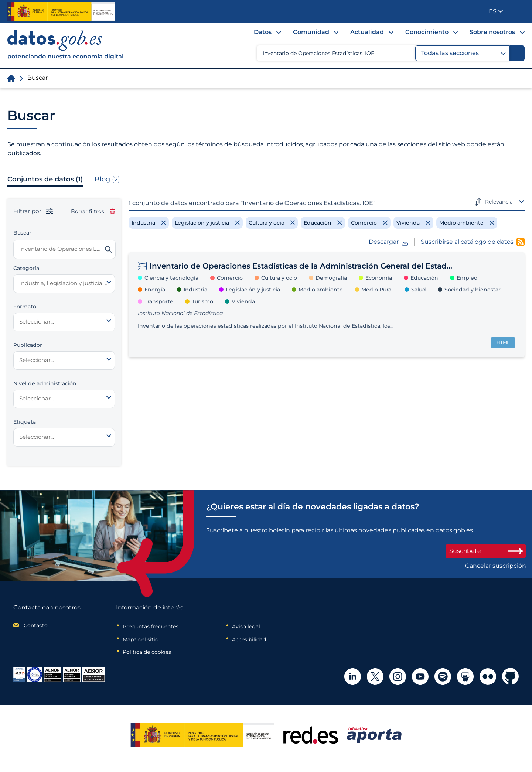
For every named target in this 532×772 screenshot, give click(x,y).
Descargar (388, 242)
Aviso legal (246, 626)
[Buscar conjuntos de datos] (64, 249)
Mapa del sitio (141, 639)
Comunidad (311, 32)
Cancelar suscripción (496, 566)
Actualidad (367, 32)
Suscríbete (486, 551)
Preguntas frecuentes (151, 626)
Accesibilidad (249, 639)
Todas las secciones (463, 53)
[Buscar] (517, 53)
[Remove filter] (149, 223)
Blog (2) (107, 179)
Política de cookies (147, 652)
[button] (496, 11)
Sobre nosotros (492, 32)
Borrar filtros (93, 211)
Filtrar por (33, 211)
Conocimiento (427, 32)
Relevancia (499, 202)
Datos (263, 32)
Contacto (36, 625)
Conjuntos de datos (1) (45, 179)
